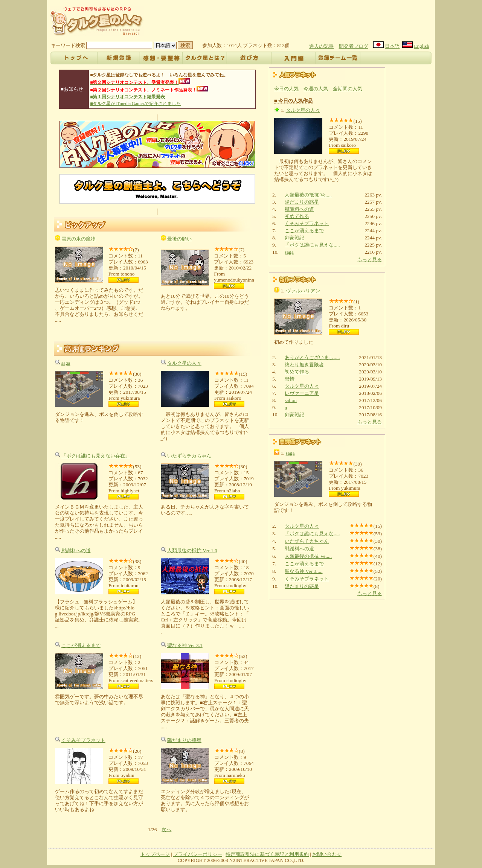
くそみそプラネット (83, 740)
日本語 (392, 46)
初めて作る (297, 216)
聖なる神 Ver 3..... (304, 571)
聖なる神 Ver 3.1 (185, 645)
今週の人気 (316, 89)
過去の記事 (321, 46)
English (422, 46)
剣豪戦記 (294, 238)
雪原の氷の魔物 (79, 239)
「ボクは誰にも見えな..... (312, 245)
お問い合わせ (327, 854)
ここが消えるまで (81, 645)
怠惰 (290, 379)
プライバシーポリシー (198, 854)
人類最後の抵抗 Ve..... (308, 195)
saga (66, 363)
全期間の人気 (348, 89)
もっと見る (370, 260)
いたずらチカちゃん (189, 456)
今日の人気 (286, 89)
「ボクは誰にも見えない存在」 (96, 456)
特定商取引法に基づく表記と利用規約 (267, 854)
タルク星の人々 (184, 363)
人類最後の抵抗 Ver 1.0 (192, 550)
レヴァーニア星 (302, 393)
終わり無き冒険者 (304, 365)
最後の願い (179, 239)
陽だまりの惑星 (184, 740)
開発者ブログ (354, 46)
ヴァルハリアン (303, 291)
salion (291, 400)
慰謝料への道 (76, 550)
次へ (166, 829)
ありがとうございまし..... (312, 357)
